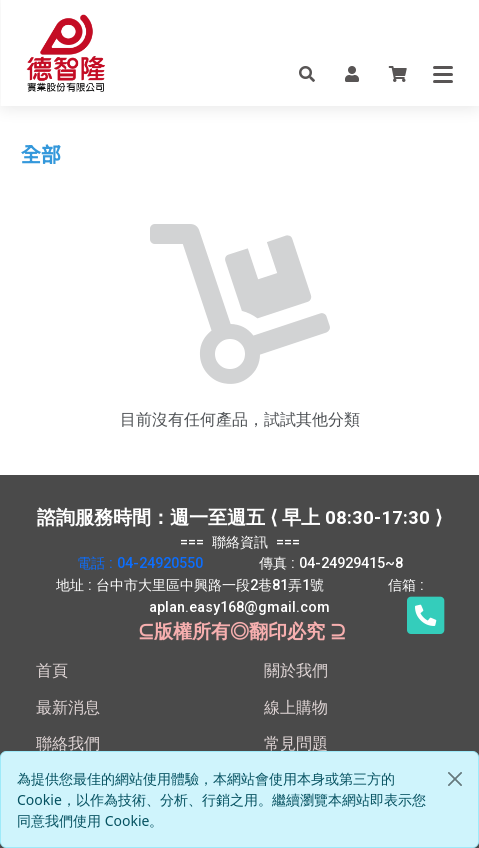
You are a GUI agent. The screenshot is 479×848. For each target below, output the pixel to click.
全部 (41, 155)
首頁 (52, 670)
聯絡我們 (68, 743)
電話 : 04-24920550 (140, 563)
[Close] (455, 779)
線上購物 (296, 707)
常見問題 (296, 743)
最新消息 (68, 707)
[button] (307, 73)
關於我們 (296, 670)
